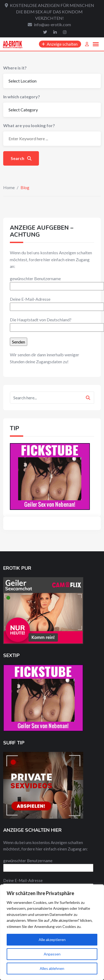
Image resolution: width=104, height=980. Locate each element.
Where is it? (15, 68)
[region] (52, 932)
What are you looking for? (29, 125)
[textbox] (52, 307)
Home (9, 187)
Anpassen (52, 954)
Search (21, 158)
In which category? (22, 97)
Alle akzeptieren (52, 940)
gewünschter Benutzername (57, 282)
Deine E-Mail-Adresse (57, 303)
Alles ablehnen (52, 968)
